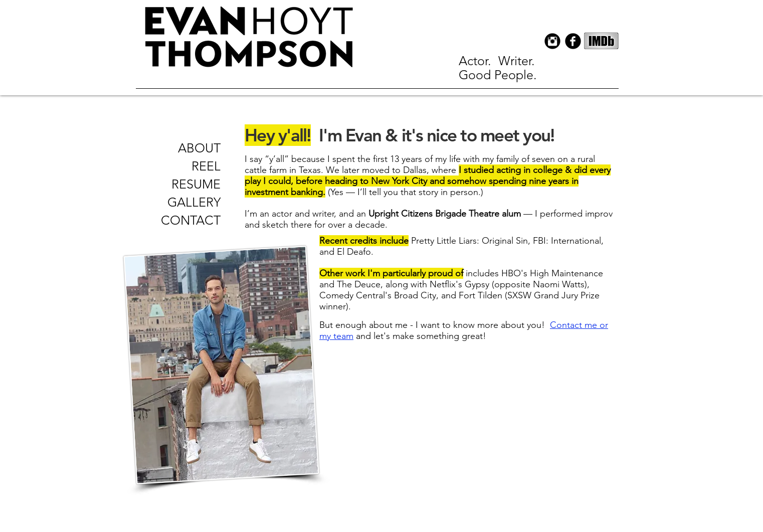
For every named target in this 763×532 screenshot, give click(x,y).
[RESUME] (192, 184)
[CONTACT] (190, 220)
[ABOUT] (199, 148)
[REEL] (192, 166)
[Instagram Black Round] (552, 41)
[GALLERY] (192, 202)
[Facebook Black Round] (573, 41)
